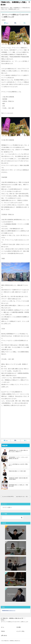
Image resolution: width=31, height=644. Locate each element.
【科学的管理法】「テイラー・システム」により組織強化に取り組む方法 (18, 458)
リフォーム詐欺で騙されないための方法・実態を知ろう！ (18, 465)
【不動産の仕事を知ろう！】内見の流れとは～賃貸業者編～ (16, 579)
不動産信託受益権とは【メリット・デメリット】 (16, 595)
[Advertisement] (13, 424)
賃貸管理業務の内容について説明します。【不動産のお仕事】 (18, 486)
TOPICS (4, 20)
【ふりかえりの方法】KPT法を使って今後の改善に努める (9, 497)
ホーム (3, 627)
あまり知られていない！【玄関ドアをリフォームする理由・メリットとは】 (23, 497)
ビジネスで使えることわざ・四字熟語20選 (16, 533)
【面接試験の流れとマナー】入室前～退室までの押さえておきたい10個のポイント (18, 451)
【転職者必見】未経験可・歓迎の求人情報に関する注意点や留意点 (18, 479)
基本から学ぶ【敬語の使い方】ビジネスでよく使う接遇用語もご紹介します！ (16, 548)
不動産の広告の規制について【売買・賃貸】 (17, 471)
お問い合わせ (4, 635)
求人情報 (19, 627)
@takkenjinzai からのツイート (9, 610)
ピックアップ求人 (21, 631)
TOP (13, 618)
